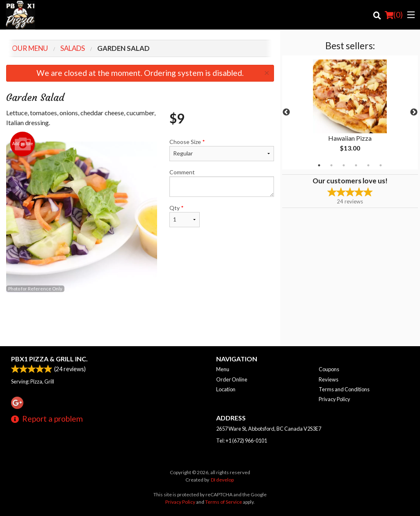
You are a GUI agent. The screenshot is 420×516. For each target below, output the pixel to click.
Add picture (23, 144)
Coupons (329, 369)
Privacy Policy (334, 399)
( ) (394, 15)
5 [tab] (368, 165)
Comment (221, 183)
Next (414, 112)
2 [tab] (331, 165)
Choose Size (221, 150)
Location (226, 389)
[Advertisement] (140, 320)
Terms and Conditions (344, 389)
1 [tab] (319, 165)
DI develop (222, 480)
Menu (223, 369)
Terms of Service (224, 502)
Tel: (242, 441)
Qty (185, 216)
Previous (286, 112)
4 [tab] (356, 165)
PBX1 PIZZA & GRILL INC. (49, 359)
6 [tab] (381, 165)
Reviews (329, 379)
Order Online (232, 379)
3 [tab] (344, 165)
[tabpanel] (350, 112)
